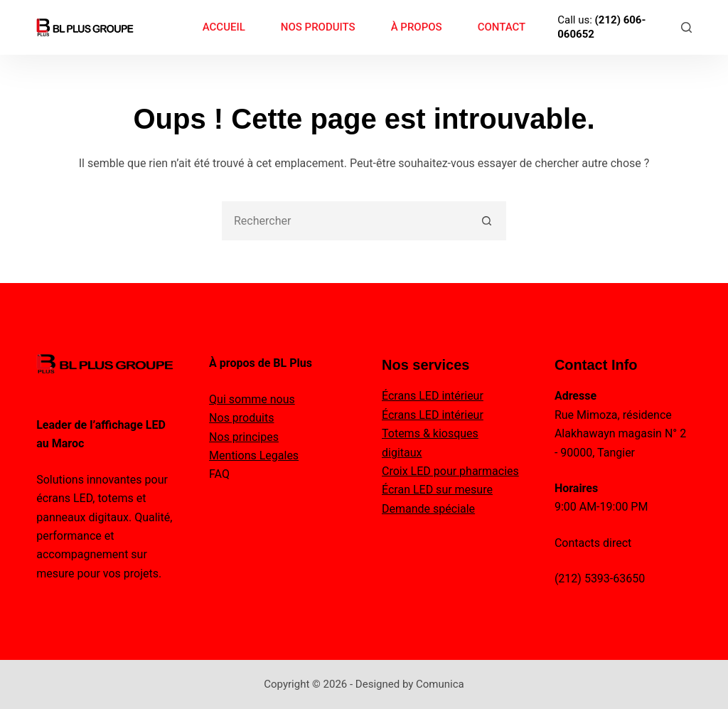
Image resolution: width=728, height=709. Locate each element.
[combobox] (346, 221)
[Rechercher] (686, 27)
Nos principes (244, 437)
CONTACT (502, 27)
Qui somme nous (252, 399)
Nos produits (241, 418)
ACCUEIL (224, 27)
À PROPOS (417, 27)
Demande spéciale (428, 509)
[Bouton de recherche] (487, 221)
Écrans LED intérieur (433, 396)
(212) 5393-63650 (600, 579)
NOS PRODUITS (318, 27)
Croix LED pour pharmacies (450, 471)
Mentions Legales (254, 455)
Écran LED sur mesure (437, 490)
